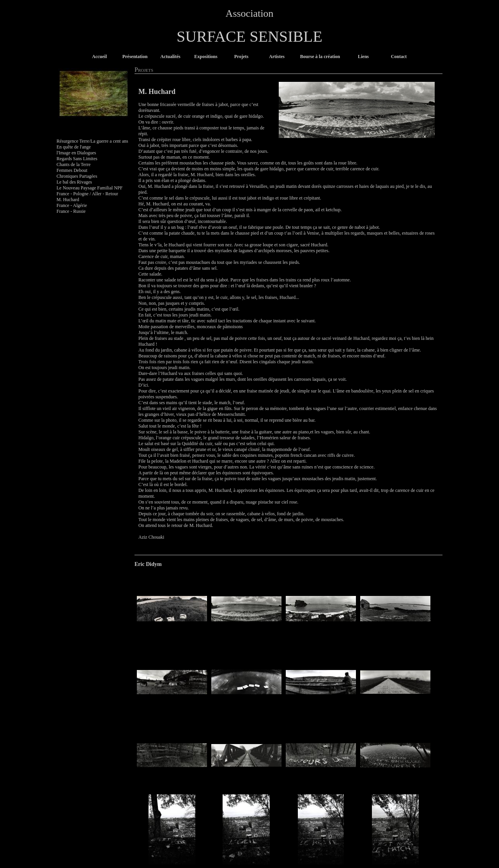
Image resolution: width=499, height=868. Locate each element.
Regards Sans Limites (77, 159)
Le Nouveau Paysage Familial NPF (89, 188)
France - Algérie (72, 205)
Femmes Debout (72, 170)
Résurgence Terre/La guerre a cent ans (92, 141)
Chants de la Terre (73, 164)
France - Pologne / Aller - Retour (87, 194)
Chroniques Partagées (77, 176)
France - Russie (71, 211)
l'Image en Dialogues (76, 153)
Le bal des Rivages (74, 182)
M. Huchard (68, 200)
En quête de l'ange (74, 147)
